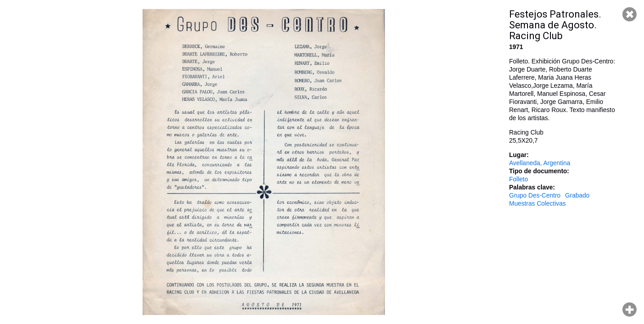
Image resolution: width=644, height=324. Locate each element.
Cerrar (630, 14)
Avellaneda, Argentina (540, 163)
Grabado (577, 195)
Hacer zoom (630, 310)
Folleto (519, 179)
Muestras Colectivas (537, 203)
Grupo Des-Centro (535, 195)
